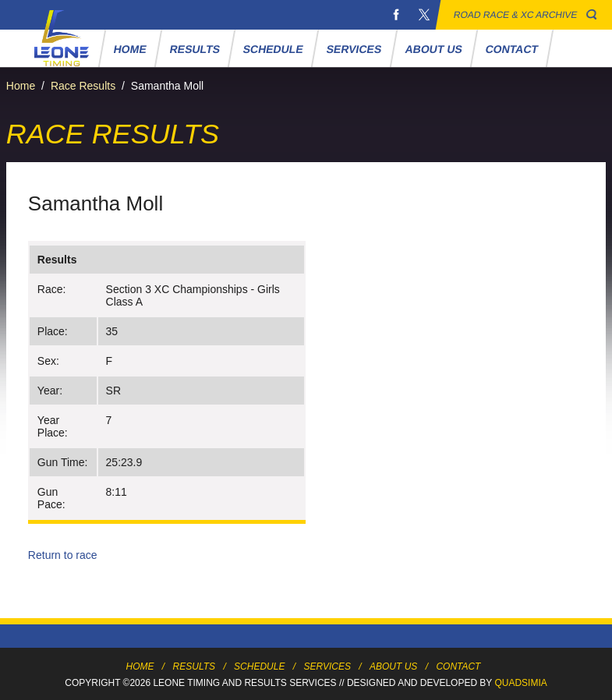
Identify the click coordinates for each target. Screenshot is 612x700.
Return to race (63, 555)
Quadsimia (520, 683)
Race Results (83, 86)
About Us (434, 49)
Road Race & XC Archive (516, 15)
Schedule (274, 49)
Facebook (396, 15)
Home (131, 49)
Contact (512, 49)
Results (195, 49)
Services (354, 49)
